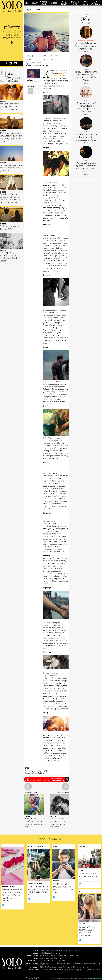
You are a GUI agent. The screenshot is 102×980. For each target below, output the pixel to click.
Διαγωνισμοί (68, 951)
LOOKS (36, 953)
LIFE (37, 951)
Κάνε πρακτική (68, 963)
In (44, 961)
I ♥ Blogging (96, 3)
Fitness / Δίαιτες (45, 956)
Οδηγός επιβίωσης (46, 963)
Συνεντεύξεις (50, 958)
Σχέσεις (38, 10)
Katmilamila (53, 970)
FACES (36, 958)
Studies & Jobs (75, 3)
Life (28, 3)
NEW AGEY (34, 967)
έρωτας (42, 771)
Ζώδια (42, 967)
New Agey (85, 3)
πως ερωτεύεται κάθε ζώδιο (35, 773)
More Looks (56, 953)
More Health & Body (73, 956)
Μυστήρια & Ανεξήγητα (70, 967)
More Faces (59, 958)
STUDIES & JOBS (32, 964)
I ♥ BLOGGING (33, 970)
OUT (86, 132)
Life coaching (59, 951)
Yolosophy (75, 970)
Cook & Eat (49, 961)
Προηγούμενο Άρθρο (32, 792)
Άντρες (42, 951)
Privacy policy (31, 978)
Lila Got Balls (44, 970)
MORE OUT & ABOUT (86, 41)
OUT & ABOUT (33, 961)
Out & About (63, 3)
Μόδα (42, 953)
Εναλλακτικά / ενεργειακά (53, 967)
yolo (27, 771)
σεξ (31, 771)
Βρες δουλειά (58, 963)
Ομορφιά (48, 953)
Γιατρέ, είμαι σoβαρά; (58, 956)
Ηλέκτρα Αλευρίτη (33, 82)
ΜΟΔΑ (86, 69)
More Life (76, 951)
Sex (52, 951)
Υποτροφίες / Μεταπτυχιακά (82, 963)
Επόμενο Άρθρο (64, 792)
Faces (54, 3)
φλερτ (36, 771)
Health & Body (44, 3)
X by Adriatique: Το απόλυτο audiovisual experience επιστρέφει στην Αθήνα (86, 137)
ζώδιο (48, 771)
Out (41, 961)
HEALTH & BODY (32, 956)
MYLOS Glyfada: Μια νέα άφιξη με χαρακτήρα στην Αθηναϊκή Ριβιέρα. (86, 46)
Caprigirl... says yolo (64, 970)
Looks (35, 3)
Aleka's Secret (96, 970)
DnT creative (77, 978)
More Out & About (60, 961)
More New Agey (84, 967)
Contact (41, 978)
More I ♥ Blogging (85, 970)
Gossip (42, 958)
